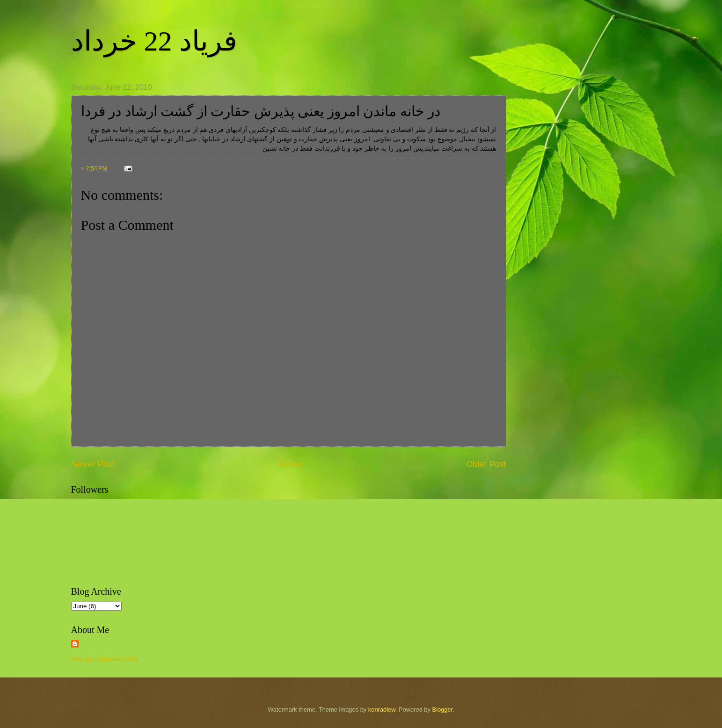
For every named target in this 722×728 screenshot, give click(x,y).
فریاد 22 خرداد (154, 41)
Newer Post (93, 464)
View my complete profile (105, 659)
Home (290, 464)
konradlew (382, 710)
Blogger (443, 710)
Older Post (486, 464)
